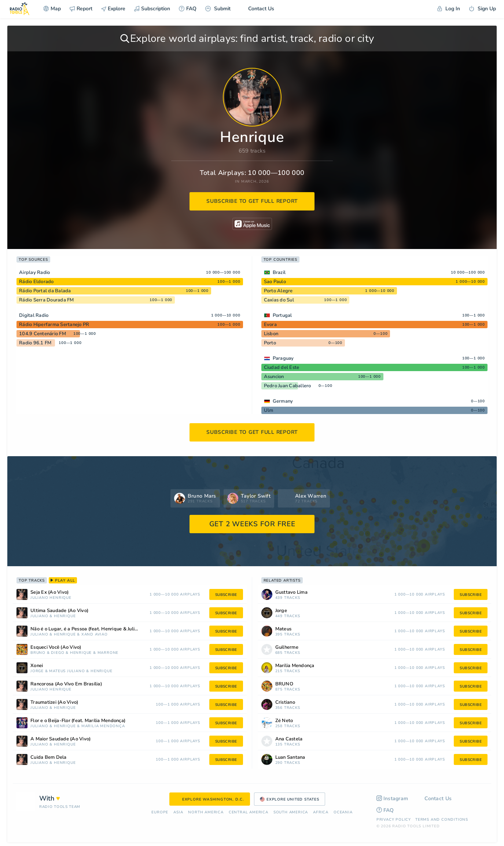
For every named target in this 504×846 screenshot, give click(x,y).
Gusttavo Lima (291, 592)
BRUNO (38, 653)
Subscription (152, 9)
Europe (160, 812)
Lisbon (271, 334)
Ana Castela (289, 739)
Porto (270, 343)
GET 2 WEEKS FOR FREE (252, 524)
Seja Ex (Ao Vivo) (49, 592)
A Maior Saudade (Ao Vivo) (60, 739)
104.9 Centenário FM (43, 334)
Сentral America (249, 812)
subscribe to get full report (252, 201)
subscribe (226, 595)
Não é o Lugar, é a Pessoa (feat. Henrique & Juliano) (87, 629)
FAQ (188, 9)
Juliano (39, 598)
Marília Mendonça (103, 726)
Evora (270, 325)
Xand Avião (95, 635)
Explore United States (290, 799)
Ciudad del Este (282, 367)
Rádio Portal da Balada (45, 291)
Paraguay (283, 358)
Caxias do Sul (279, 300)
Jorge (37, 671)
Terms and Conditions (442, 820)
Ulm (269, 410)
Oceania (343, 812)
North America (206, 812)
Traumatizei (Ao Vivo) (54, 702)
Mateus (57, 671)
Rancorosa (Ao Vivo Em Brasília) (66, 684)
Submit (218, 9)
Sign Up (482, 9)
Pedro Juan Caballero (288, 386)
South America (291, 812)
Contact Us (257, 9)
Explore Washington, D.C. (210, 799)
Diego (58, 653)
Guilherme (287, 647)
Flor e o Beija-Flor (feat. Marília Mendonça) (78, 721)
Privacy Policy (394, 820)
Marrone (108, 653)
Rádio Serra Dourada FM (47, 300)
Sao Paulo (275, 282)
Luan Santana (290, 757)
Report (81, 9)
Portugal (282, 315)
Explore (113, 9)
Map (52, 9)
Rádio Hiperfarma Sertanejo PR (54, 325)
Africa (321, 812)
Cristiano (285, 702)
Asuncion (274, 377)
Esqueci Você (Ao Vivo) (56, 647)
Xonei (37, 666)
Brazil (279, 272)
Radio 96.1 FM (35, 343)
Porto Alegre (278, 291)
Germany (283, 401)
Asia (178, 812)
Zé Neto (284, 721)
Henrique (60, 598)
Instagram (392, 799)
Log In (449, 9)
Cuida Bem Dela (49, 757)
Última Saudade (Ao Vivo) (59, 611)
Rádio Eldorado (36, 282)
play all (63, 581)
